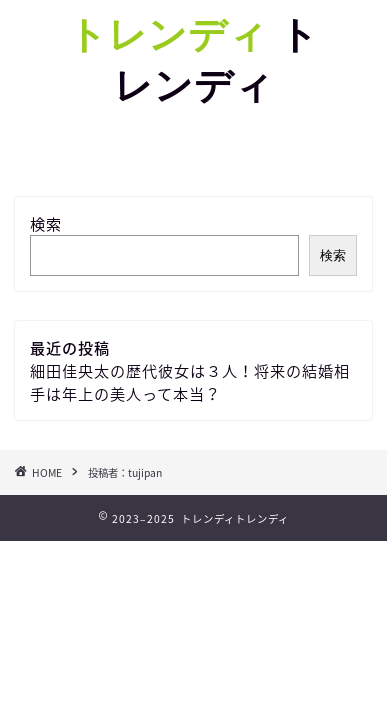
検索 (46, 223)
